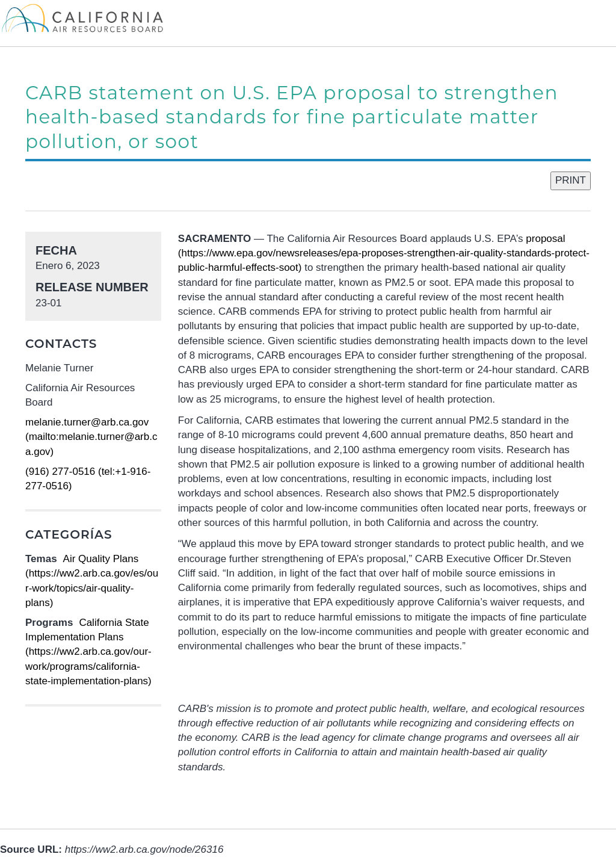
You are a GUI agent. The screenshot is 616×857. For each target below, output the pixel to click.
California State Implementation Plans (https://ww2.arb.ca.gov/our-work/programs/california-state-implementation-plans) (88, 652)
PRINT (571, 180)
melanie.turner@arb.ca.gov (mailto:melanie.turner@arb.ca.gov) (91, 437)
